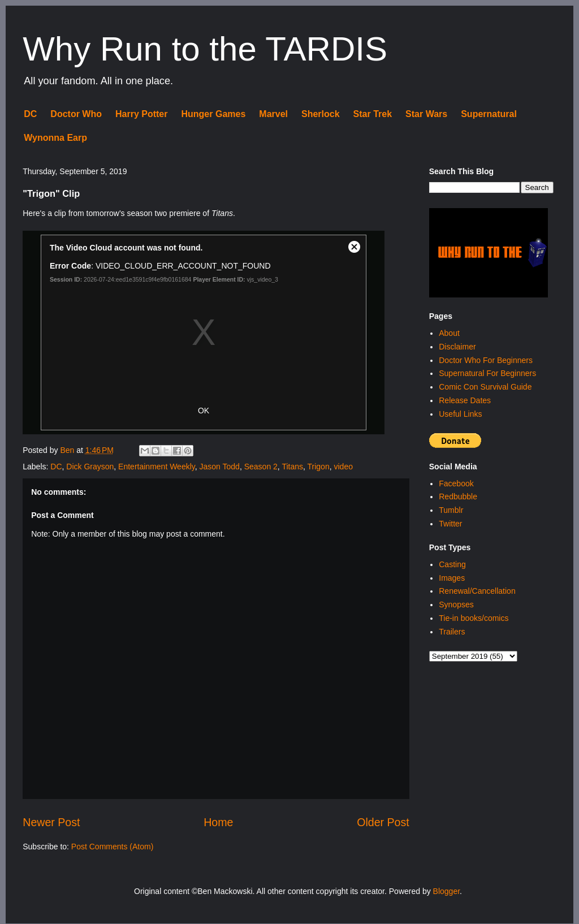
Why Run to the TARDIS (205, 49)
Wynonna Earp (55, 138)
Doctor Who (76, 114)
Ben (68, 450)
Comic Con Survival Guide (485, 387)
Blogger (446, 891)
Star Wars (426, 114)
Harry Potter (141, 114)
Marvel (273, 114)
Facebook (456, 483)
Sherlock (321, 114)
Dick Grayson (90, 467)
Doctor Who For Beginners (486, 360)
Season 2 (261, 467)
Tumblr (451, 510)
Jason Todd (220, 467)
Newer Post (51, 822)
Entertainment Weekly (157, 467)
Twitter (450, 524)
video (343, 467)
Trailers (452, 632)
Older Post (383, 822)
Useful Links (460, 414)
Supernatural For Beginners (487, 373)
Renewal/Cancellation (477, 591)
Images (452, 578)
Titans (292, 467)
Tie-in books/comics (474, 618)
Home (218, 822)
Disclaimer (457, 347)
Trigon (319, 467)
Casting (452, 564)
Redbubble (458, 496)
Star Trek (373, 114)
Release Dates (465, 400)
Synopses (456, 605)
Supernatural (489, 114)
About (449, 333)
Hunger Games (213, 114)
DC (30, 114)
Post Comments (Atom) (112, 847)
